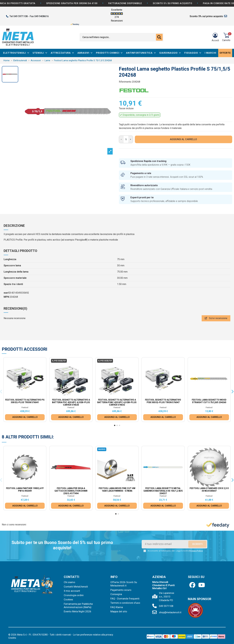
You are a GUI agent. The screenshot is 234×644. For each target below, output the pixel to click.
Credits (12, 638)
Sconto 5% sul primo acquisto (206, 16)
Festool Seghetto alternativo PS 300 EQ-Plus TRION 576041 (25, 401)
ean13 (7, 293)
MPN (6, 297)
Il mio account (72, 591)
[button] (115, 425)
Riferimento (125, 82)
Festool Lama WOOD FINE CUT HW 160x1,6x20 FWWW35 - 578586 (117, 490)
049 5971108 (166, 606)
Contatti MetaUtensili (76, 587)
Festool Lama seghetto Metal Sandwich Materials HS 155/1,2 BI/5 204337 (163, 491)
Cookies (68, 599)
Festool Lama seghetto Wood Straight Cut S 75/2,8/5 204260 (209, 401)
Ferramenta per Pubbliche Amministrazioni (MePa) (78, 606)
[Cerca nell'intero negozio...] (159, 37)
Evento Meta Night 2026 (78, 611)
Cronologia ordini (74, 595)
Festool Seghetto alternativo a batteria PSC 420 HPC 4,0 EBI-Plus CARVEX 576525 (71, 402)
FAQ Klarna (117, 607)
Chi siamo (69, 582)
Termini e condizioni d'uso (125, 603)
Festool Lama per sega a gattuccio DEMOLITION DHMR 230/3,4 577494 (71, 491)
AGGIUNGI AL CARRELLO (183, 139)
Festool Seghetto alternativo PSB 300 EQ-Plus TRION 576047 (163, 401)
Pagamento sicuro (121, 590)
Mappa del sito (119, 611)
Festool (25, 407)
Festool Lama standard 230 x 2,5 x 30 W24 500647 (209, 490)
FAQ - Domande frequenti (125, 599)
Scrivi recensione (216, 318)
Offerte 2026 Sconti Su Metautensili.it (124, 584)
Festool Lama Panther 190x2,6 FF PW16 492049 (25, 490)
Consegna (116, 594)
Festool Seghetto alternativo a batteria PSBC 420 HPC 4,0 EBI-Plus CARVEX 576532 (117, 402)
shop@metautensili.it (170, 612)
